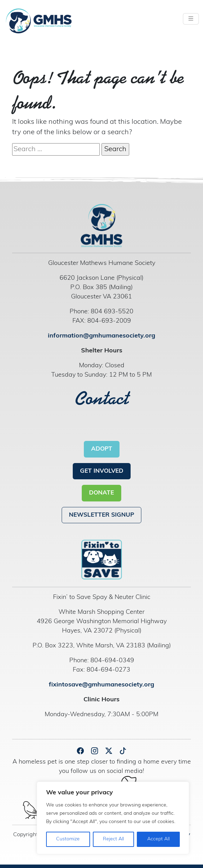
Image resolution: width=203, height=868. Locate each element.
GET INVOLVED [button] (102, 471)
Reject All (113, 839)
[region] (113, 818)
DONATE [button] (101, 493)
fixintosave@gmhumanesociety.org (101, 685)
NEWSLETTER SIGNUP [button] (101, 515)
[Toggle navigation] (191, 19)
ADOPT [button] (102, 449)
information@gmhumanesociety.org (101, 336)
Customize (68, 839)
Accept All (158, 839)
